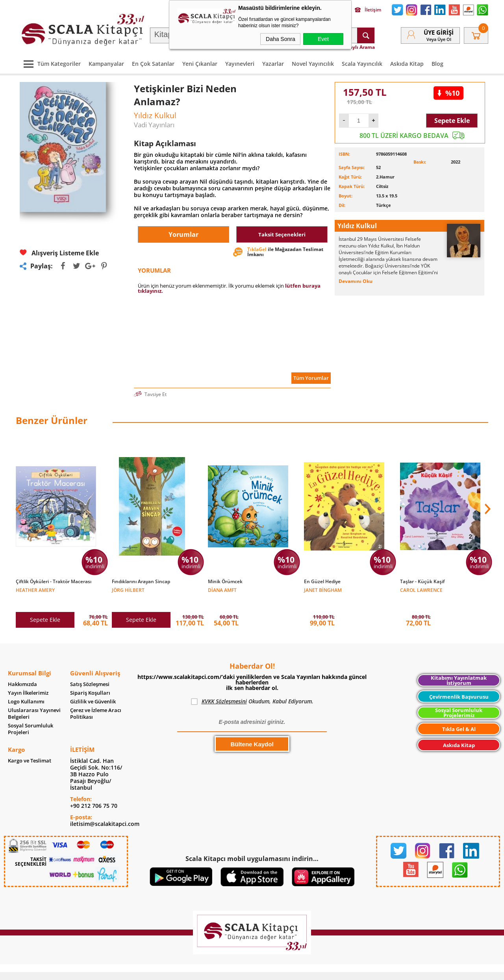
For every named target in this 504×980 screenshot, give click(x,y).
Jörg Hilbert (128, 590)
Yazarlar (273, 64)
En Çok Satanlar (153, 64)
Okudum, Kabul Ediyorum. (252, 690)
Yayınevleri (240, 64)
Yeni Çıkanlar (200, 64)
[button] (487, 505)
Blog (437, 64)
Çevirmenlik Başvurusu (459, 685)
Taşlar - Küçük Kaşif (422, 582)
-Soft (211, 970)
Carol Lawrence (421, 590)
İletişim (368, 10)
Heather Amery (35, 590)
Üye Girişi (439, 32)
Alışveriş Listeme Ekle (59, 253)
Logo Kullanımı (26, 690)
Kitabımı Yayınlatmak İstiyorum (459, 669)
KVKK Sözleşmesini (224, 689)
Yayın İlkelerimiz (28, 681)
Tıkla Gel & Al (459, 717)
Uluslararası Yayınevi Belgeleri (34, 702)
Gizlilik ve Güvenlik (93, 690)
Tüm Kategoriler (50, 64)
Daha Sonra (281, 39)
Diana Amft (222, 590)
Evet (323, 39)
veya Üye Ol (439, 39)
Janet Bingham (323, 590)
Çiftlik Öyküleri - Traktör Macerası (54, 582)
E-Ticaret (228, 970)
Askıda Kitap (407, 64)
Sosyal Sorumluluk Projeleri (31, 717)
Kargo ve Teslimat (30, 749)
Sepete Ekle (452, 121)
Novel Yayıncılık (313, 64)
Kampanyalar (106, 64)
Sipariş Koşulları (90, 681)
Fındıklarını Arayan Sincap (141, 582)
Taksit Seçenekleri (282, 234)
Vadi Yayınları (154, 125)
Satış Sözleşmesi (90, 672)
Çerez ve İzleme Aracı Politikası (96, 702)
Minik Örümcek (225, 582)
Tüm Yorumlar (311, 378)
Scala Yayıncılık (362, 64)
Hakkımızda (22, 672)
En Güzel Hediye (322, 582)
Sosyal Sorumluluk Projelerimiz (459, 701)
